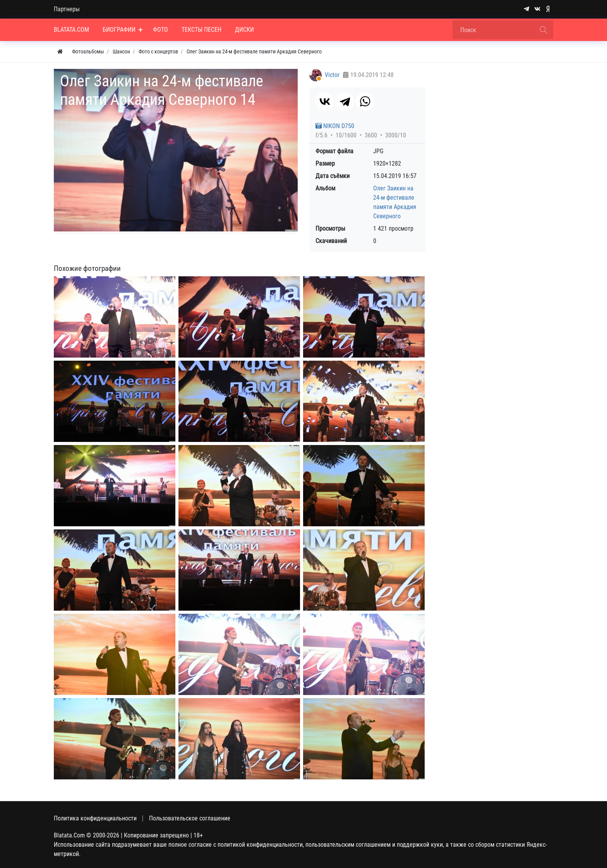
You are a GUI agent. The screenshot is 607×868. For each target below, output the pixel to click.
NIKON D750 (335, 126)
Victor (332, 75)
